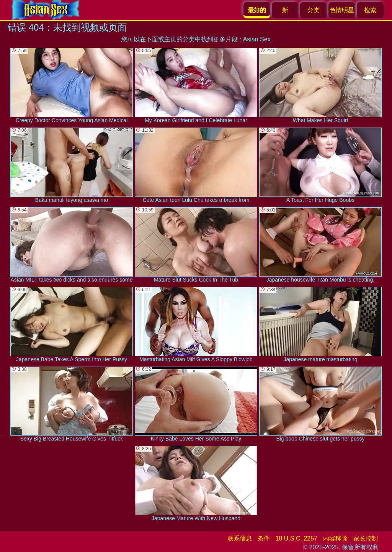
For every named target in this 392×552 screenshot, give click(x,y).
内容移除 (335, 538)
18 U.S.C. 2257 (296, 538)
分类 (314, 10)
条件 (264, 538)
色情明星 (342, 10)
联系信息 (240, 538)
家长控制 (366, 538)
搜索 (370, 10)
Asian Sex (257, 39)
